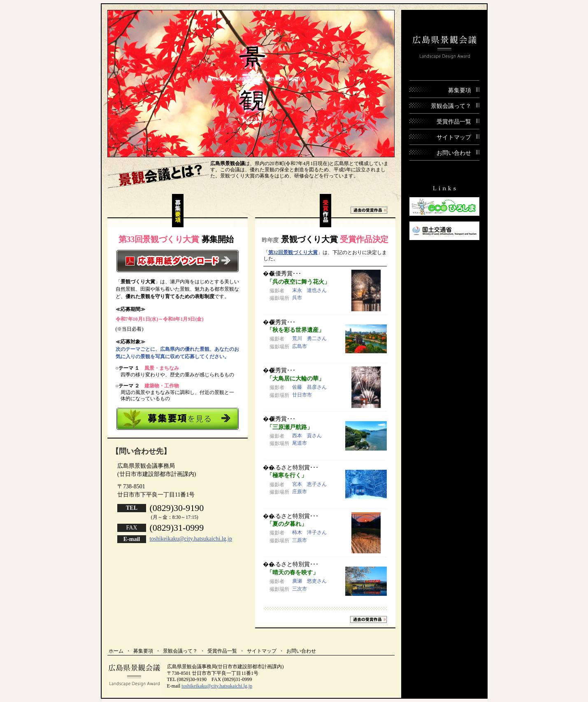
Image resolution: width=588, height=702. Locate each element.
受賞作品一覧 (222, 651)
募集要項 (143, 651)
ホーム (116, 651)
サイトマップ (262, 651)
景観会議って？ (180, 651)
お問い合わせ (301, 651)
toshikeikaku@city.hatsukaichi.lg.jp (191, 539)
